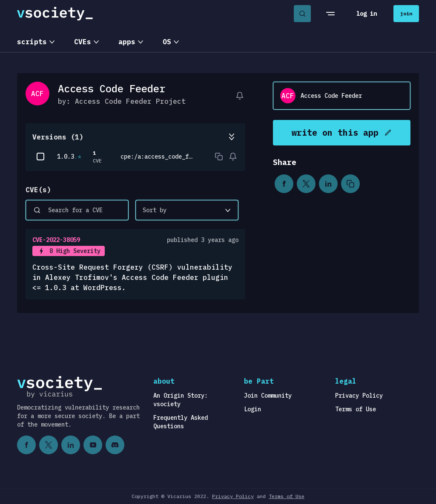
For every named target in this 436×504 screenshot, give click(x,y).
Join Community (268, 396)
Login (252, 409)
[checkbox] (40, 157)
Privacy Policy (359, 396)
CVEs (83, 42)
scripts (32, 42)
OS (167, 42)
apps (127, 42)
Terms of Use (356, 409)
